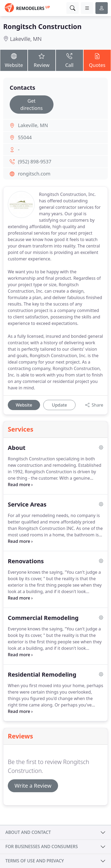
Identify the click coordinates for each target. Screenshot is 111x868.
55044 (25, 137)
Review (42, 60)
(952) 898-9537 (35, 162)
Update (59, 405)
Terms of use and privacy (35, 861)
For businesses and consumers (42, 847)
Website (14, 60)
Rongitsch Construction (42, 26)
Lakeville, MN (26, 39)
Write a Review (33, 786)
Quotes (97, 60)
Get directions (32, 104)
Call (69, 60)
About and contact (28, 832)
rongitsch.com (34, 174)
